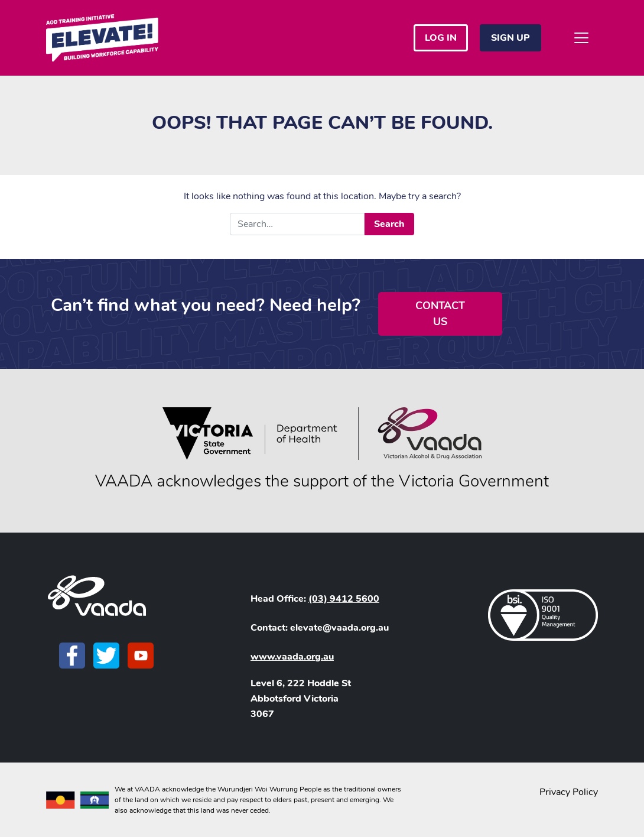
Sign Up (510, 38)
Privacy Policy (569, 792)
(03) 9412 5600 (344, 599)
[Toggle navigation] (581, 38)
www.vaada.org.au (292, 657)
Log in (441, 38)
